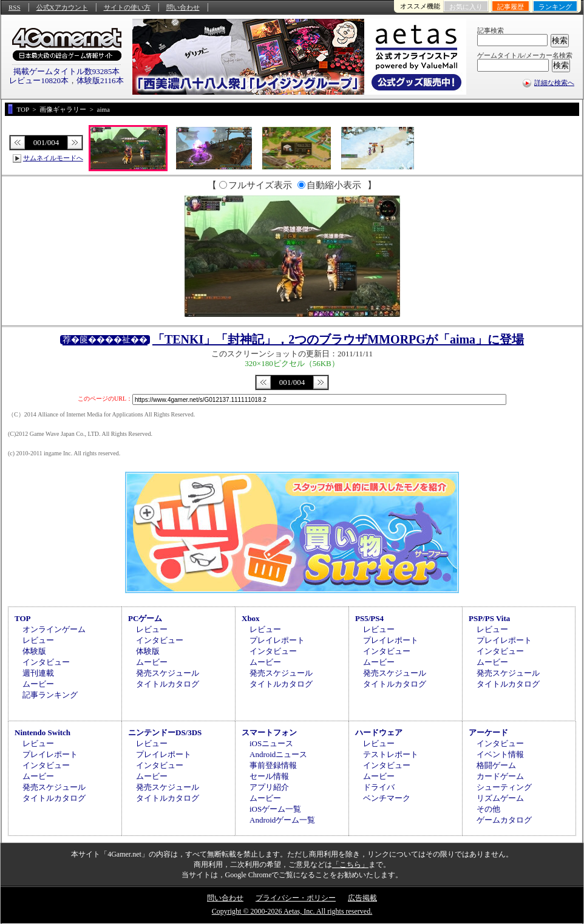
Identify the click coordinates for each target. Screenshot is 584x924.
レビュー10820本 (39, 80)
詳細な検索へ (554, 83)
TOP (23, 618)
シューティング (504, 787)
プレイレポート (277, 640)
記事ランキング (50, 695)
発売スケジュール (168, 673)
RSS (15, 7)
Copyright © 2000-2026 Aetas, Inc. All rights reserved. (292, 911)
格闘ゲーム (496, 765)
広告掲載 (362, 898)
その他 (488, 809)
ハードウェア (379, 732)
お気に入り (466, 7)
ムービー (38, 684)
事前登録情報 (273, 765)
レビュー (38, 640)
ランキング (555, 7)
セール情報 (269, 776)
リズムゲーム (500, 798)
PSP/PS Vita (489, 618)
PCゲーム (145, 618)
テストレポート (391, 754)
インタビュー (46, 662)
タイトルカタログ (168, 684)
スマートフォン (269, 732)
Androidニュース (278, 754)
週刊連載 (38, 673)
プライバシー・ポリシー (296, 898)
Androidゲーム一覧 (282, 820)
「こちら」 (350, 865)
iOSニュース (271, 743)
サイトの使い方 (127, 7)
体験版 (34, 651)
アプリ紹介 (269, 787)
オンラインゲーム (54, 629)
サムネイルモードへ (53, 158)
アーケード (488, 732)
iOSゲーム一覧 (275, 809)
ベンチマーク (387, 798)
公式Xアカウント (62, 7)
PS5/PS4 (369, 618)
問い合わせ (183, 7)
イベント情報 (500, 754)
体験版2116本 (100, 80)
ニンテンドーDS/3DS (165, 732)
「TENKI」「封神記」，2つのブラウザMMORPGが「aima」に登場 (338, 339)
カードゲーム (500, 776)
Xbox (251, 618)
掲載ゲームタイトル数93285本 (67, 71)
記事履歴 (511, 7)
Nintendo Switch (42, 732)
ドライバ (379, 787)
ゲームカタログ (504, 820)
